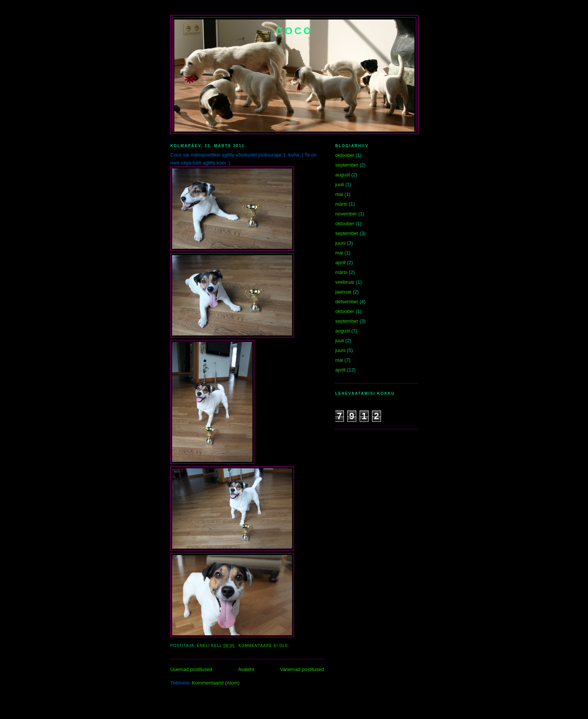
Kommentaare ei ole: (265, 646)
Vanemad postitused (302, 669)
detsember (347, 302)
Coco (295, 31)
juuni (340, 243)
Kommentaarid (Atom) (216, 683)
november (346, 214)
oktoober (345, 155)
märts (341, 204)
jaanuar (343, 292)
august (343, 175)
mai (339, 194)
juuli (340, 184)
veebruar (345, 282)
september (347, 165)
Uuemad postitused (191, 669)
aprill (340, 262)
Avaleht (246, 669)
